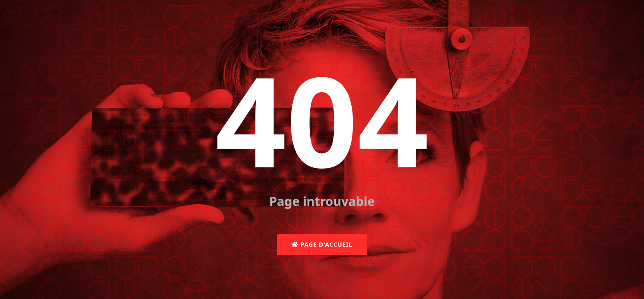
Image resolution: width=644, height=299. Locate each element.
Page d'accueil (322, 244)
